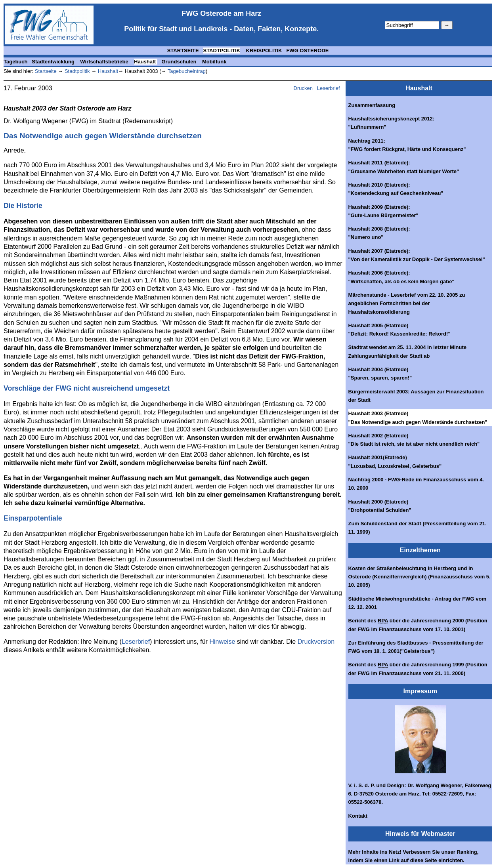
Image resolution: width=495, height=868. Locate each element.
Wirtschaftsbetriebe (105, 62)
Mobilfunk (214, 62)
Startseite (46, 71)
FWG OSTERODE (307, 51)
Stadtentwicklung (54, 62)
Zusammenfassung (372, 105)
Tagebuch (15, 62)
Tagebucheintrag (187, 71)
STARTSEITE (183, 51)
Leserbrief (329, 88)
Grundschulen (180, 62)
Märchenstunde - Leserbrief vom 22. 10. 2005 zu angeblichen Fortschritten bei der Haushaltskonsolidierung (407, 303)
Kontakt (358, 816)
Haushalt (146, 62)
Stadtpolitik (76, 71)
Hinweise (222, 642)
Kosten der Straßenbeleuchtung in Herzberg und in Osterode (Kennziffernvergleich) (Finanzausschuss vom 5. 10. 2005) (420, 577)
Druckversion (316, 642)
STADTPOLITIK (222, 51)
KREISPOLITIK (263, 51)
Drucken (303, 88)
